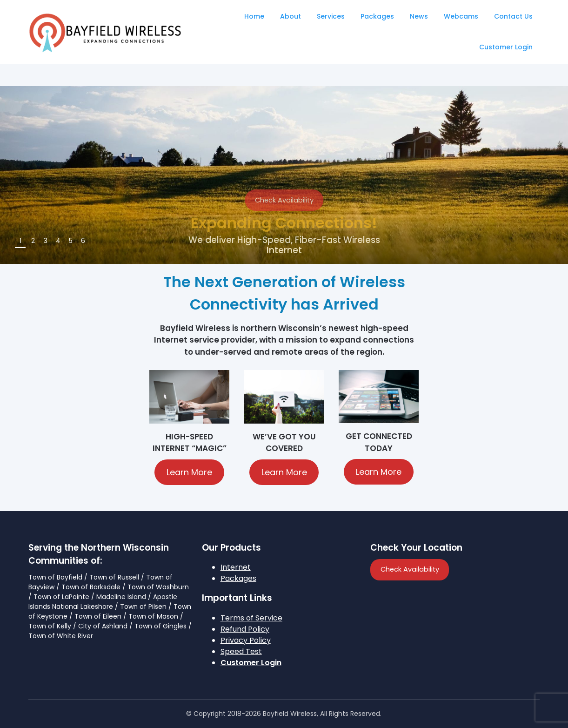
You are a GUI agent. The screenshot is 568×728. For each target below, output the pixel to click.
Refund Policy (245, 629)
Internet (236, 567)
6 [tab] (83, 241)
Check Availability (284, 200)
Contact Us (513, 16)
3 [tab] (46, 241)
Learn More (189, 472)
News (419, 16)
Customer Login (506, 47)
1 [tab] (20, 241)
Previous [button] (530, 244)
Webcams (461, 16)
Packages (377, 16)
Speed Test (241, 651)
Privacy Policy (246, 640)
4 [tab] (58, 241)
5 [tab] (71, 241)
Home (254, 16)
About (291, 16)
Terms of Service (251, 618)
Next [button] (548, 244)
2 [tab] (33, 241)
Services (331, 16)
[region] (284, 175)
